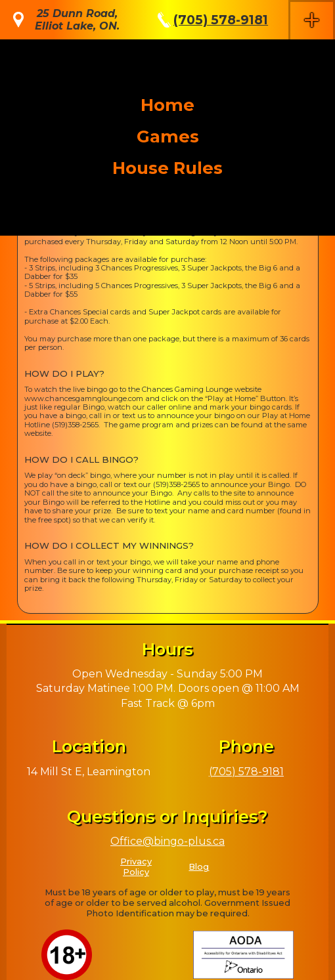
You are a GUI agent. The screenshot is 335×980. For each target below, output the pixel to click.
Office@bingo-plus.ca (167, 841)
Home (167, 105)
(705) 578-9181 (221, 20)
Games (168, 136)
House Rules (167, 168)
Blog (199, 867)
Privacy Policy (136, 867)
